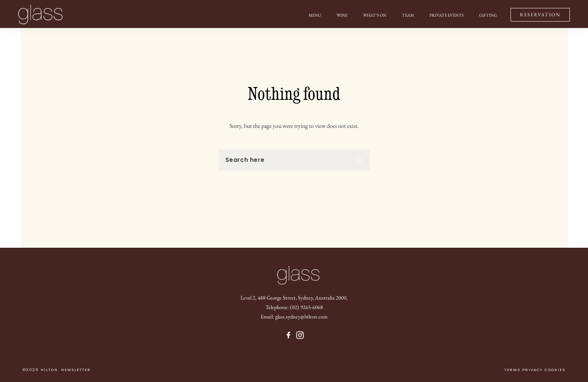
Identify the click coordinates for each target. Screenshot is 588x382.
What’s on (375, 15)
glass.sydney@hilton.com (301, 316)
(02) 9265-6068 (306, 307)
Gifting (488, 15)
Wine (342, 15)
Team (408, 15)
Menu (315, 15)
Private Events (447, 15)
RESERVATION (540, 15)
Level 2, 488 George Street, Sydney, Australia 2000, (294, 297)
